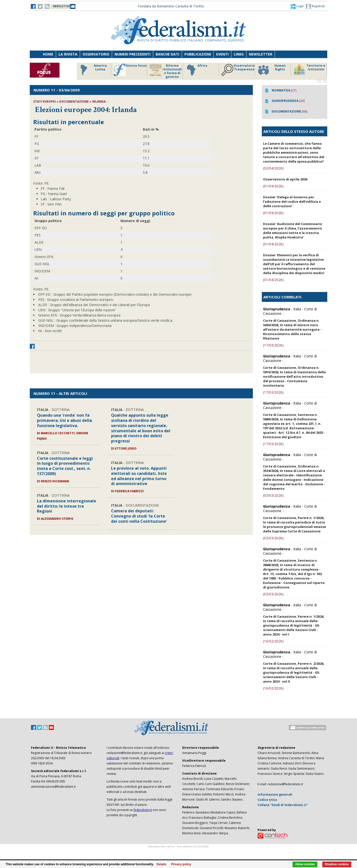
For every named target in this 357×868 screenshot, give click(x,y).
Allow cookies (305, 864)
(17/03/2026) (273, 345)
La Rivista (68, 54)
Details (162, 864)
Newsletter (261, 54)
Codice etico (267, 800)
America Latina (92, 70)
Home (48, 54)
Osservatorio (96, 54)
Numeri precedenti (133, 54)
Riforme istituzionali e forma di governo (166, 71)
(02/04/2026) (273, 168)
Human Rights (271, 70)
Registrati (315, 6)
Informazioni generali (275, 795)
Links (239, 54)
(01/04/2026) (273, 186)
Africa (196, 70)
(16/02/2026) (273, 641)
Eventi (222, 54)
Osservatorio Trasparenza (238, 70)
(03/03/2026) (273, 495)
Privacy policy (181, 864)
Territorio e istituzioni (309, 70)
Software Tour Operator (178, 852)
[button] (297, 6)
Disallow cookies (337, 864)
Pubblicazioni (198, 54)
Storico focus (130, 70)
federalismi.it (143, 810)
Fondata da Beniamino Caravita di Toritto (171, 6)
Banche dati (167, 54)
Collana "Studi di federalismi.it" (283, 805)
